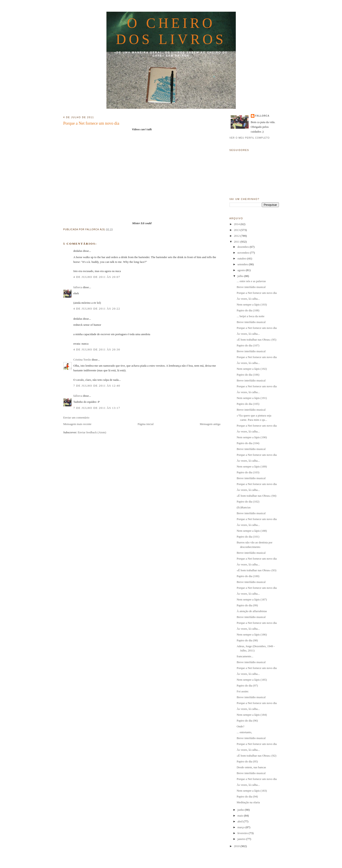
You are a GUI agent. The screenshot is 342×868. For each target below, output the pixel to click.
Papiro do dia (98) (247, 640)
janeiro (242, 839)
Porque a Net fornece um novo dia (91, 123)
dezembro (244, 247)
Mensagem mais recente (77, 424)
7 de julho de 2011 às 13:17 (97, 408)
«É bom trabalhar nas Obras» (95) (257, 340)
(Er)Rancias (244, 507)
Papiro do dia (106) (248, 375)
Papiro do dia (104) (248, 443)
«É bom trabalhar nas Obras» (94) (257, 496)
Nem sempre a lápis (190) (252, 437)
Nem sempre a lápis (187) (252, 599)
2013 (237, 230)
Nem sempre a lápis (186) (252, 634)
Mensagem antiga (210, 424)
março (241, 827)
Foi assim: (243, 691)
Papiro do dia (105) (248, 404)
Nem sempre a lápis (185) (252, 680)
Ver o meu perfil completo (250, 138)
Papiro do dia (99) (247, 605)
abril (240, 821)
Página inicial (146, 424)
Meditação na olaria (248, 802)
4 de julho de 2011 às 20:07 (97, 277)
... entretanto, (244, 732)
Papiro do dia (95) (247, 761)
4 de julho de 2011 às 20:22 (97, 309)
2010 (237, 846)
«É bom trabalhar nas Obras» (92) (257, 756)
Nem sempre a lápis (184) (252, 715)
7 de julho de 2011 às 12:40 (97, 386)
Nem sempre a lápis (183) (252, 791)
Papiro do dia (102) (248, 502)
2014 (237, 224)
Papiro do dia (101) (248, 537)
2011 (237, 242)
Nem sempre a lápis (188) (252, 531)
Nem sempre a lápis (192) (252, 369)
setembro (243, 264)
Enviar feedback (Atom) (92, 432)
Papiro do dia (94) (247, 796)
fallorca (78, 287)
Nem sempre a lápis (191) (252, 398)
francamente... (245, 656)
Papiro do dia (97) (247, 685)
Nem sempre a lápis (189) (252, 466)
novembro (244, 253)
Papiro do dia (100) (248, 576)
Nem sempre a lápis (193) (252, 304)
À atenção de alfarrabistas (252, 611)
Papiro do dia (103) (248, 472)
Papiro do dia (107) (248, 345)
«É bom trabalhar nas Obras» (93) (257, 570)
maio (241, 816)
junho (241, 810)
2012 (237, 236)
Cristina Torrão (82, 360)
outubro (242, 258)
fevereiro (243, 833)
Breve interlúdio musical (251, 287)
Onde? (241, 726)
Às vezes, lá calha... (248, 299)
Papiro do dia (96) (247, 721)
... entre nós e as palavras (251, 281)
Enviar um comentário (76, 417)
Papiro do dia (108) (248, 310)
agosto (242, 270)
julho (241, 276)
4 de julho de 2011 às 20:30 (97, 349)
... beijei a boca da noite (250, 316)
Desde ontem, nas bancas (251, 767)
